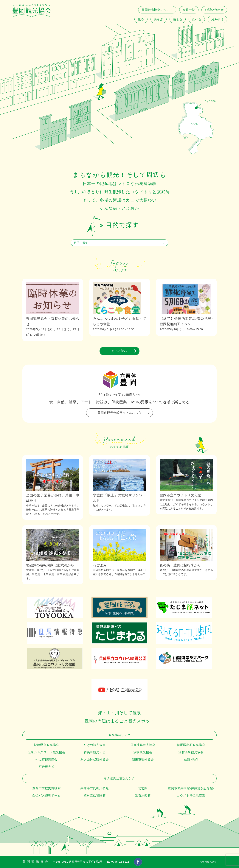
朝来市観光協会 (143, 759)
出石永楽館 (143, 795)
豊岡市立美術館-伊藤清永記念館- (191, 788)
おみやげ (217, 19)
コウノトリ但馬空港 (191, 795)
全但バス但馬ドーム (46, 795)
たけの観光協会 (95, 745)
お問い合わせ (214, 10)
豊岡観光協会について (157, 10)
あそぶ (159, 19)
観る (141, 19)
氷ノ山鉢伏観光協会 (95, 759)
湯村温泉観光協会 (191, 752)
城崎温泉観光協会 (46, 745)
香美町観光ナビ (95, 752)
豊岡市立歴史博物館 (46, 788)
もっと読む (119, 351)
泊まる (178, 19)
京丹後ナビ (46, 767)
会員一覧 (189, 10)
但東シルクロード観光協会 (46, 752)
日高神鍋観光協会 (143, 745)
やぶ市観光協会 (46, 759)
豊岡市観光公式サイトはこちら (119, 413)
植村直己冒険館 (95, 795)
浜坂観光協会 (143, 752)
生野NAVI (191, 759)
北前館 (143, 788)
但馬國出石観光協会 (191, 745)
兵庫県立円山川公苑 (95, 788)
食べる (197, 19)
